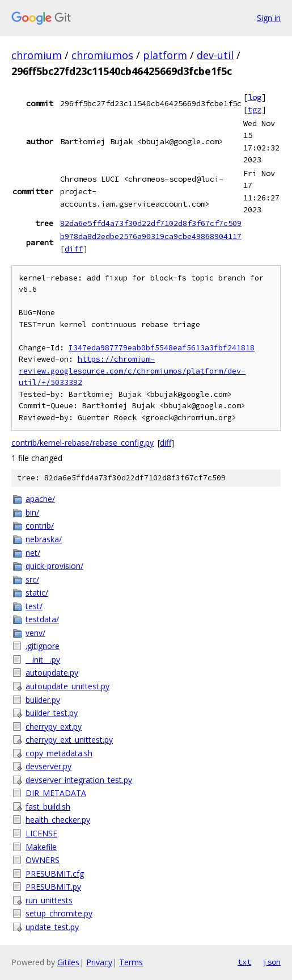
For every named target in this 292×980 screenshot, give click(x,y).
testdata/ (42, 619)
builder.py (43, 700)
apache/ (40, 499)
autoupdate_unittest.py (67, 686)
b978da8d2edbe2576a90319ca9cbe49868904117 (151, 236)
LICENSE (41, 833)
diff (74, 249)
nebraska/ (44, 539)
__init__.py (43, 659)
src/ (32, 579)
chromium (37, 55)
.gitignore (43, 646)
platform (165, 55)
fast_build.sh (48, 807)
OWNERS (43, 860)
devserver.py (48, 766)
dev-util (215, 55)
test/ (34, 606)
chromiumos (102, 55)
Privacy (99, 962)
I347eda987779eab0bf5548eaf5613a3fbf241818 (162, 348)
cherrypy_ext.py (54, 726)
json (272, 962)
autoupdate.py (52, 673)
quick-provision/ (54, 566)
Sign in (269, 18)
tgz (255, 110)
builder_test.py (52, 713)
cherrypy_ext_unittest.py (69, 740)
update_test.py (52, 927)
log (255, 97)
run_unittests (49, 900)
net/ (33, 553)
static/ (37, 592)
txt (244, 962)
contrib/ (40, 525)
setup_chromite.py (59, 913)
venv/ (35, 633)
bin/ (32, 512)
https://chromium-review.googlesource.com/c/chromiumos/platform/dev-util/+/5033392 (132, 371)
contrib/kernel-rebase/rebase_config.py (82, 443)
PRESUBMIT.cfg (55, 874)
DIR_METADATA (56, 793)
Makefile (41, 847)
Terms (131, 962)
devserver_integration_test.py (79, 780)
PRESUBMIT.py (53, 887)
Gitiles (68, 962)
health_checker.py (58, 820)
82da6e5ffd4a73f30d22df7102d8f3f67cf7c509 (151, 223)
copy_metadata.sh (59, 753)
